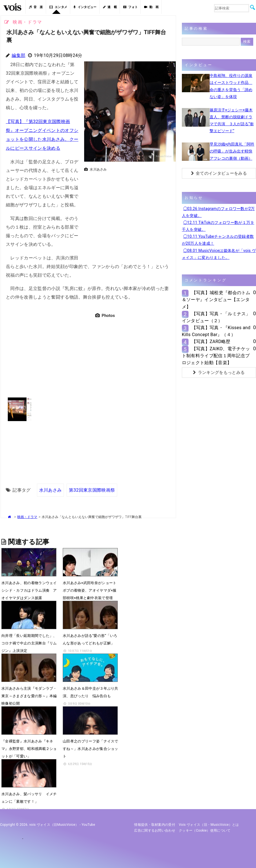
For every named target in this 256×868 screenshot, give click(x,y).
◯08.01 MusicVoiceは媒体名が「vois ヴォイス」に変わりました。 (219, 254)
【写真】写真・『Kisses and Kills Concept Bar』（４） (216, 331)
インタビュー (85, 7)
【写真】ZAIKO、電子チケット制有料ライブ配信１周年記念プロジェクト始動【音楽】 (216, 356)
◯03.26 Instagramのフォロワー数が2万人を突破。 (218, 212)
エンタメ (58, 7)
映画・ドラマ (27, 516)
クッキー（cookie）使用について (205, 829)
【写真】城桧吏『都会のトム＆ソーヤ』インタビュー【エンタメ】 (216, 300)
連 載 (110, 7)
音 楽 (36, 7)
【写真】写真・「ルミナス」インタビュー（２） (216, 317)
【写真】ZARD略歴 (211, 342)
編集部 (18, 55)
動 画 (151, 7)
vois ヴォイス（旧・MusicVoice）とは (209, 824)
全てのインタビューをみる (219, 173)
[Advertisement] (128, 213)
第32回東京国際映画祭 (92, 489)
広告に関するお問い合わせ (155, 829)
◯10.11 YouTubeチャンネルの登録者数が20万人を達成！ (218, 240)
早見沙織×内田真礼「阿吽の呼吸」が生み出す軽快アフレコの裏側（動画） (232, 151)
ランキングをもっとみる (219, 372)
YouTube (88, 824)
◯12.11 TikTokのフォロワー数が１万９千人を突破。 (218, 226)
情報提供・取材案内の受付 (155, 824)
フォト (130, 7)
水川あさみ (51, 489)
